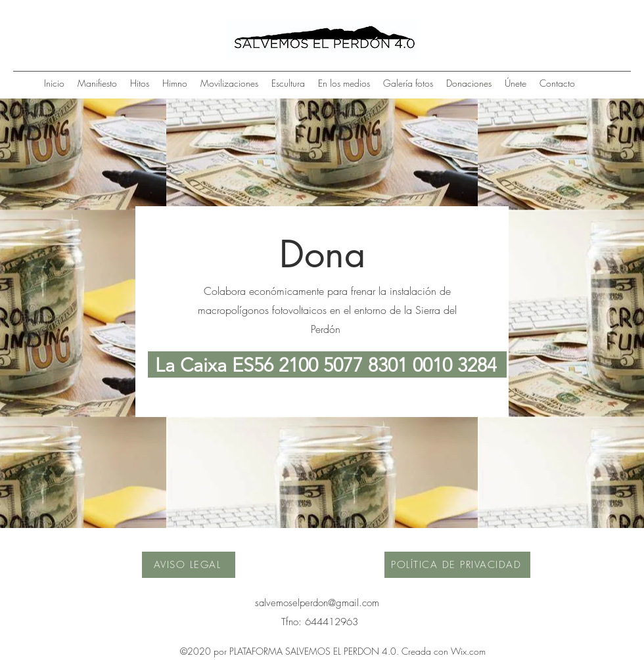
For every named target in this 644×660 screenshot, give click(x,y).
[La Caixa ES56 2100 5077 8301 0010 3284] (327, 364)
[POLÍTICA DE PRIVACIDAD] (457, 565)
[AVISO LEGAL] (189, 565)
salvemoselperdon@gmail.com (317, 603)
